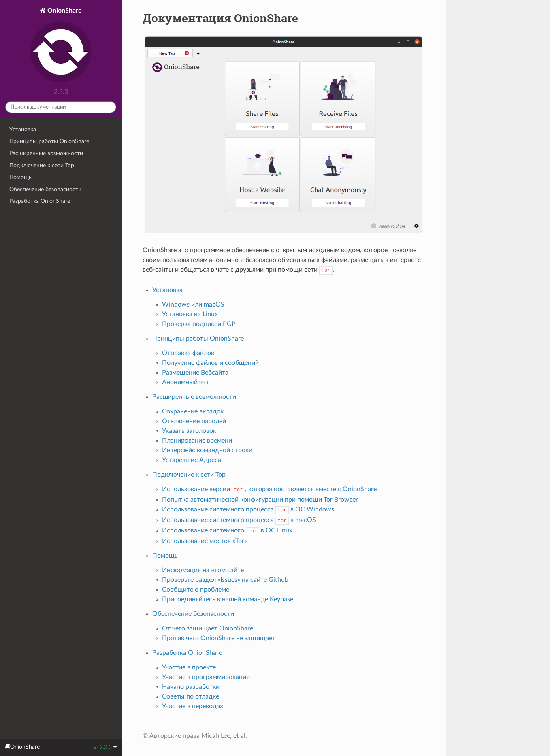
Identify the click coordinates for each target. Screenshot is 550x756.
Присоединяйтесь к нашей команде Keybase (228, 599)
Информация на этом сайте (203, 570)
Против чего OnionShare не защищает (219, 638)
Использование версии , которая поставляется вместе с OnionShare (270, 489)
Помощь (20, 177)
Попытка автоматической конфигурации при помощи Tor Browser (260, 500)
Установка (23, 129)
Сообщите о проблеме (196, 590)
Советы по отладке (191, 696)
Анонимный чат (185, 382)
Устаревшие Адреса (192, 460)
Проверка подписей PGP (199, 324)
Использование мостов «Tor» (205, 541)
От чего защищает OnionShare (208, 628)
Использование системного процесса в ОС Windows (248, 509)
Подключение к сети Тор (42, 165)
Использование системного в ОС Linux (227, 530)
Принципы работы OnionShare (49, 141)
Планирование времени (197, 441)
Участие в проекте (189, 667)
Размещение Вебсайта (195, 373)
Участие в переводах (193, 706)
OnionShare (61, 46)
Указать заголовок (189, 431)
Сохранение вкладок (193, 411)
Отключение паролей (194, 421)
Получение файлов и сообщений (210, 363)
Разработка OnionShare (40, 201)
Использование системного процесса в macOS (239, 520)
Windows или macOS (193, 305)
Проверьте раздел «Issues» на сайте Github (225, 580)
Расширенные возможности (46, 153)
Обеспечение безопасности (45, 189)
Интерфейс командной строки (207, 450)
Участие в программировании (206, 677)
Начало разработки (191, 687)
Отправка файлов (188, 353)
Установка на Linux (190, 314)
